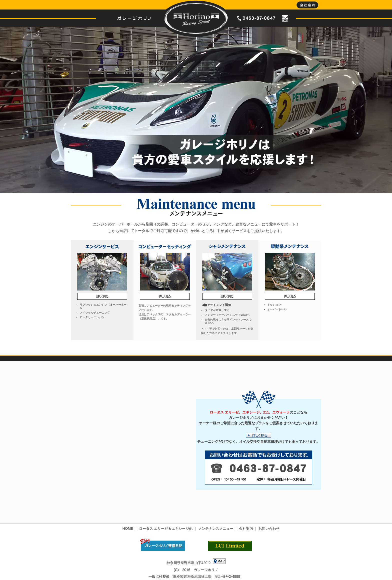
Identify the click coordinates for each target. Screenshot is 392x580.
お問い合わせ (269, 528)
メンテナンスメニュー (216, 528)
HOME (128, 528)
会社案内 (246, 528)
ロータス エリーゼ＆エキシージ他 (166, 528)
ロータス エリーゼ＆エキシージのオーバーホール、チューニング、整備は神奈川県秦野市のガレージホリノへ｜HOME (196, 18)
